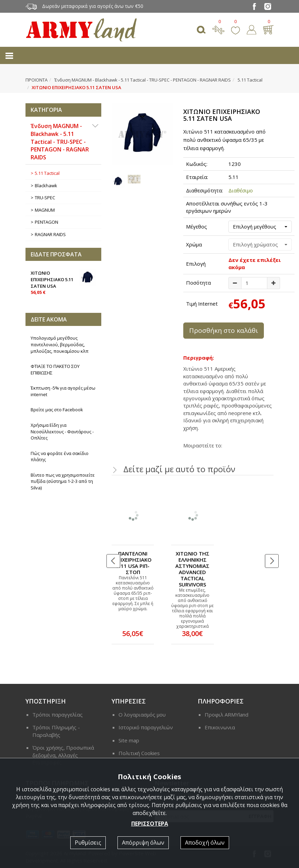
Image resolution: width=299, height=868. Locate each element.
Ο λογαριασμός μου (142, 714)
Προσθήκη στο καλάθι (224, 330)
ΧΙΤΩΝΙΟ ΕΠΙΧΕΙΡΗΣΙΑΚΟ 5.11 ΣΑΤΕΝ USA (63, 282)
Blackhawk (46, 186)
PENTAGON (47, 222)
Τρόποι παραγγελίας (58, 714)
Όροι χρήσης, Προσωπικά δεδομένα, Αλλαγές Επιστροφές (63, 755)
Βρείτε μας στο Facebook (57, 410)
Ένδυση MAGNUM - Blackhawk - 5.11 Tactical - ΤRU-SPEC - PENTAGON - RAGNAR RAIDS (143, 80)
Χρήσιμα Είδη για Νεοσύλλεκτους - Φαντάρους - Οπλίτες (62, 431)
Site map (129, 740)
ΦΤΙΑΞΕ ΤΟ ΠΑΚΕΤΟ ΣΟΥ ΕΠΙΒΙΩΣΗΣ (55, 369)
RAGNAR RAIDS (50, 234)
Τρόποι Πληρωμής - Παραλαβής (56, 731)
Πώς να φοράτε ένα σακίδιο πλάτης (60, 457)
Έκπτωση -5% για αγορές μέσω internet (63, 391)
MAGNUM (45, 210)
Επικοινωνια (220, 727)
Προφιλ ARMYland (226, 714)
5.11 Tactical (250, 80)
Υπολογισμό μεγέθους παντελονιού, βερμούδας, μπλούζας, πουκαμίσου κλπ (60, 344)
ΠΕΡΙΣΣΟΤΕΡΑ (150, 824)
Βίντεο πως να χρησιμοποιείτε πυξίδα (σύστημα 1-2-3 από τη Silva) (63, 481)
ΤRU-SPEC (45, 198)
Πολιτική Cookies (139, 753)
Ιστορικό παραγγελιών (146, 727)
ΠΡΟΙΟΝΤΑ (37, 80)
